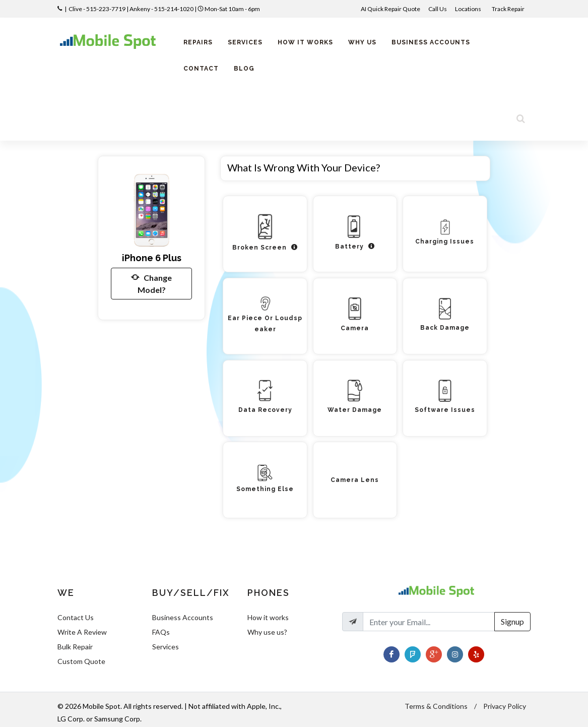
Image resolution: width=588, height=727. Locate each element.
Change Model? (151, 283)
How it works (268, 617)
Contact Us (76, 617)
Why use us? (267, 632)
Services (166, 647)
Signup (512, 621)
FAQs (161, 632)
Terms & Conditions (436, 706)
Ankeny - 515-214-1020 (161, 9)
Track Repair (509, 9)
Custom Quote (81, 661)
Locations (469, 9)
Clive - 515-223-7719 (97, 9)
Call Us (438, 9)
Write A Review (82, 632)
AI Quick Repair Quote (390, 9)
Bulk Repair (75, 647)
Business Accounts (183, 617)
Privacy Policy (505, 706)
